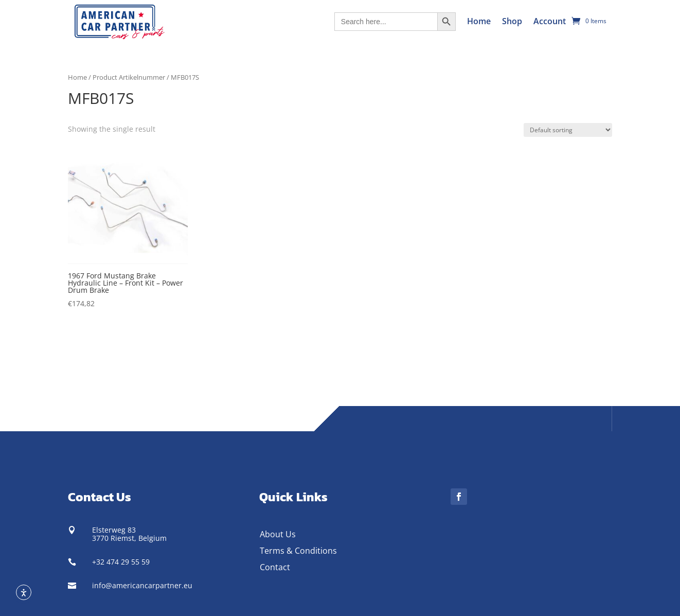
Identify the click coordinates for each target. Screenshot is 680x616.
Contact (275, 567)
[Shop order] (568, 130)
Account (550, 21)
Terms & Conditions (298, 551)
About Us (278, 534)
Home (479, 21)
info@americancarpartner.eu (142, 585)
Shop (512, 21)
